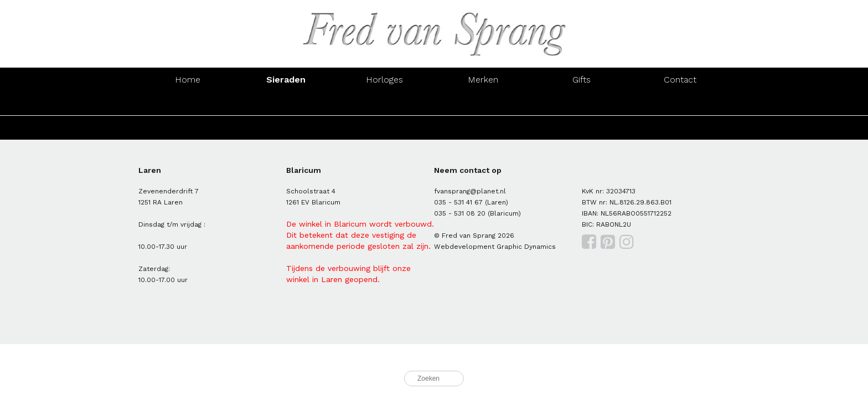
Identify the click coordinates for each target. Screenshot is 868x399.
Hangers (582, 103)
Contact (680, 80)
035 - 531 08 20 (460, 213)
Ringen (187, 103)
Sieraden (286, 80)
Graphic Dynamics (526, 247)
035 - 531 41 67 (458, 202)
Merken (483, 80)
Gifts (582, 80)
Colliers (483, 103)
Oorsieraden (286, 103)
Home (188, 80)
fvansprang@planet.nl (470, 191)
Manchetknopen (680, 103)
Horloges (384, 80)
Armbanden (385, 103)
